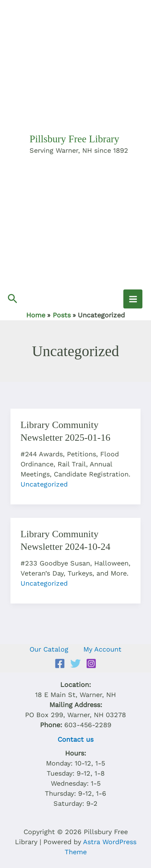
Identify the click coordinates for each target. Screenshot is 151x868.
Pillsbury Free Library (74, 139)
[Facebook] (60, 663)
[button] (13, 299)
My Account (102, 649)
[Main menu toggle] (133, 299)
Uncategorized (44, 484)
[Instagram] (91, 663)
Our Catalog (49, 649)
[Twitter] (75, 663)
